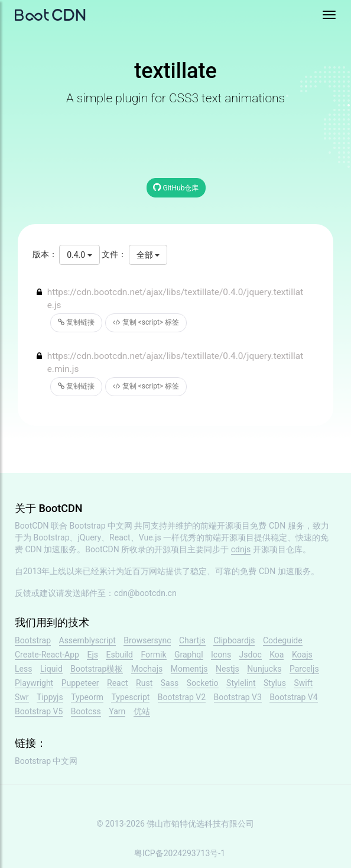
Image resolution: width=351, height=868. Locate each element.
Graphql (189, 655)
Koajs (302, 655)
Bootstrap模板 (97, 669)
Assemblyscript (87, 640)
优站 (142, 711)
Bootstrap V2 (182, 697)
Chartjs (192, 640)
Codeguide (283, 640)
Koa (277, 655)
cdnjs (241, 549)
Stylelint (241, 683)
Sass (170, 683)
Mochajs (147, 669)
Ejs (92, 655)
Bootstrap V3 (238, 697)
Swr (22, 697)
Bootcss (86, 711)
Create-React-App (47, 655)
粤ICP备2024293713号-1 (180, 853)
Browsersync (147, 640)
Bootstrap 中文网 (101, 526)
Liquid (51, 669)
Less (23, 669)
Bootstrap (33, 640)
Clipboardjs (234, 640)
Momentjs (189, 669)
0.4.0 (79, 255)
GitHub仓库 (176, 187)
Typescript (130, 697)
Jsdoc (251, 655)
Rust (144, 683)
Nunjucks (264, 669)
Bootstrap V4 (293, 697)
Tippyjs (50, 697)
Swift (303, 683)
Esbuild (119, 655)
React (118, 683)
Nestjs (227, 669)
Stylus (275, 683)
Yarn (117, 711)
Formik (153, 655)
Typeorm (87, 697)
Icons (221, 655)
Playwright (34, 683)
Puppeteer (80, 683)
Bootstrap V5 (39, 711)
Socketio (203, 683)
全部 (148, 255)
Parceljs (304, 669)
